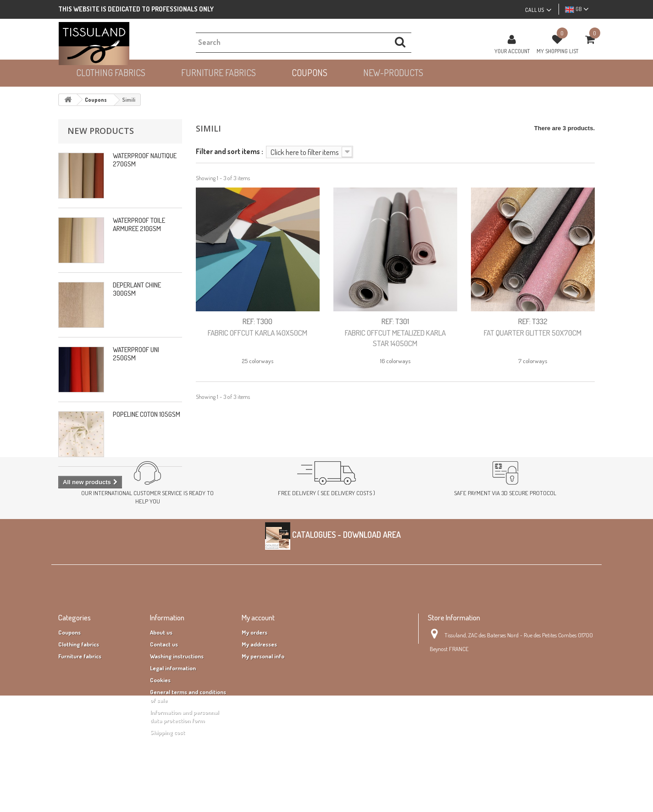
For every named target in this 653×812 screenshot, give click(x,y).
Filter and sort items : (230, 151)
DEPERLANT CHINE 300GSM (137, 289)
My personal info (263, 701)
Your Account (512, 51)
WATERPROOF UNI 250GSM (136, 354)
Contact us (164, 689)
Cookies (160, 725)
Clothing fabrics (79, 689)
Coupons (69, 677)
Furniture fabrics (80, 701)
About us (161, 677)
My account (258, 662)
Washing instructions (177, 701)
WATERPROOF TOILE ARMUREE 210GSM (139, 224)
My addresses (259, 689)
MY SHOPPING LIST (557, 51)
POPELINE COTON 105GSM (147, 414)
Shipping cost (167, 777)
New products (101, 131)
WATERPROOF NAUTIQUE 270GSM (145, 160)
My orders (255, 677)
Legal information (173, 713)
